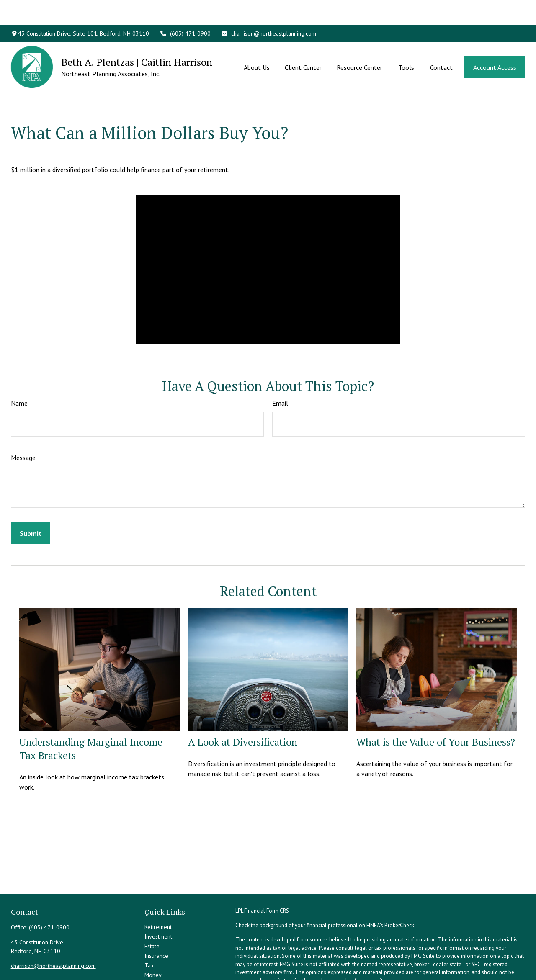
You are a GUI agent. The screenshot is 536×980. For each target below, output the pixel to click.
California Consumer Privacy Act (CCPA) (470, 957)
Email (280, 365)
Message (23, 420)
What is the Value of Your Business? (436, 704)
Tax (149, 928)
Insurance (156, 918)
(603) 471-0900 (185, 8)
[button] (257, 42)
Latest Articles (162, 957)
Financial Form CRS (267, 873)
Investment (158, 899)
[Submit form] (31, 496)
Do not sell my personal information (447, 966)
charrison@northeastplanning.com (269, 8)
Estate (152, 908)
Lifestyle (155, 947)
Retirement (158, 889)
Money (153, 937)
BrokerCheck (399, 888)
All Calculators (162, 976)
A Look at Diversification (243, 704)
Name (19, 365)
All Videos (157, 966)
